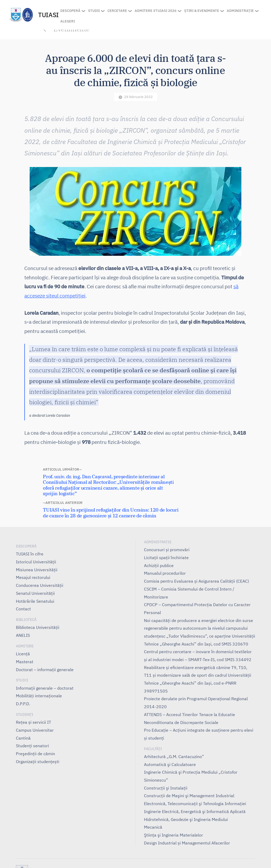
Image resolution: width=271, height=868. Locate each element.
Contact (23, 609)
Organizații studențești (38, 762)
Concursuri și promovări (167, 550)
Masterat (25, 662)
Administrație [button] (240, 11)
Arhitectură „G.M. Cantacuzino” (174, 756)
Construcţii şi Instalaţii (166, 788)
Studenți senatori (32, 746)
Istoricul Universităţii (36, 562)
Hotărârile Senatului (35, 601)
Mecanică (153, 827)
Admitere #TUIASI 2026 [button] (156, 11)
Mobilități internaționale (39, 696)
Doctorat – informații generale (45, 670)
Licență (23, 654)
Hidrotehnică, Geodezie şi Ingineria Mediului (186, 819)
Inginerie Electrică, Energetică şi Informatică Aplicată (195, 811)
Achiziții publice (159, 565)
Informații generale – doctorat (45, 688)
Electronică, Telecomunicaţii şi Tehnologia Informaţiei (195, 804)
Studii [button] (94, 11)
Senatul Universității (35, 593)
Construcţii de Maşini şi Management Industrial (189, 796)
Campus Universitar (35, 730)
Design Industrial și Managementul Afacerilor (187, 843)
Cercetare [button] (117, 11)
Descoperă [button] (70, 11)
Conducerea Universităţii (40, 585)
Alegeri (68, 21)
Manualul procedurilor (165, 573)
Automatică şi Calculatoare (170, 764)
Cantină (23, 738)
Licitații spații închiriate (166, 558)
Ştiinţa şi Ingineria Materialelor (173, 835)
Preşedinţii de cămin (35, 754)
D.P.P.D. (23, 704)
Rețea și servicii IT (33, 722)
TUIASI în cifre (30, 554)
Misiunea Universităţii (37, 570)
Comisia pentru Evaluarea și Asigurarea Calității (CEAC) (197, 581)
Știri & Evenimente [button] (202, 11)
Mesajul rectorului (33, 577)
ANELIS (23, 635)
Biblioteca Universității (38, 627)
